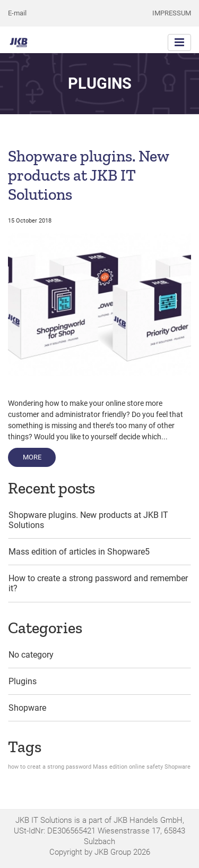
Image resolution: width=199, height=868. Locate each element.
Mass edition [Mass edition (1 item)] (110, 767)
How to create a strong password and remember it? (98, 583)
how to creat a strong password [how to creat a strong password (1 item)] (50, 767)
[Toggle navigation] (179, 42)
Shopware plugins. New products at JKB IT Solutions (88, 175)
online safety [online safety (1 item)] (146, 767)
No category (31, 655)
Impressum (172, 13)
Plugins (23, 681)
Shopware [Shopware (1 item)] (178, 767)
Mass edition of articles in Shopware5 (79, 552)
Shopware (27, 708)
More (40, 456)
